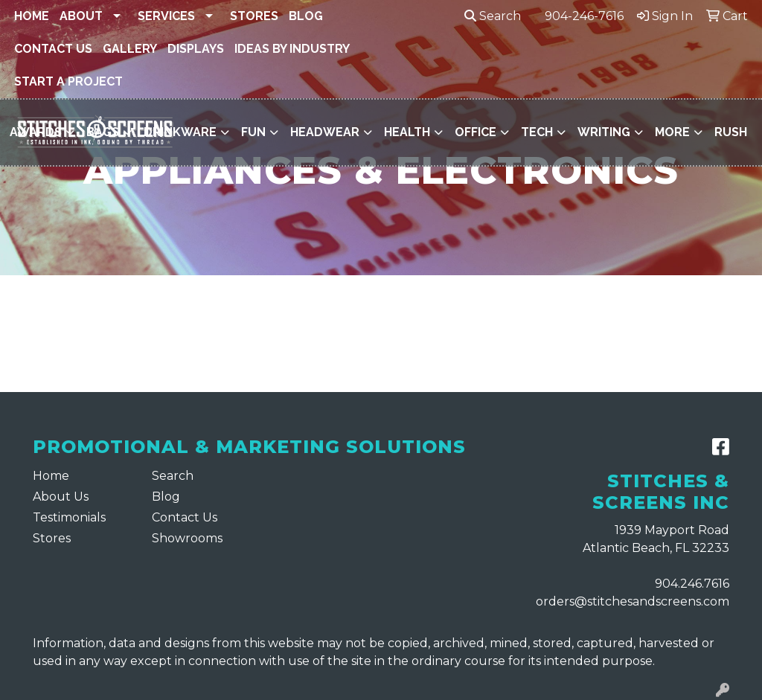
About (81, 16)
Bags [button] (103, 132)
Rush (731, 132)
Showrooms (187, 538)
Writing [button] (604, 132)
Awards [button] (36, 132)
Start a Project (68, 81)
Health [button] (407, 132)
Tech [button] (537, 132)
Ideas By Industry (292, 49)
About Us (61, 497)
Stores (254, 16)
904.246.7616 (692, 584)
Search (493, 16)
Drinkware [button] (180, 132)
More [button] (672, 132)
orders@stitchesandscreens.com (633, 601)
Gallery (130, 49)
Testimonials (69, 517)
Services (166, 16)
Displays (196, 49)
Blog (306, 16)
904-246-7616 (584, 16)
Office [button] (476, 132)
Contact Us (53, 49)
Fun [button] (253, 132)
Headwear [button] (325, 132)
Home (32, 16)
